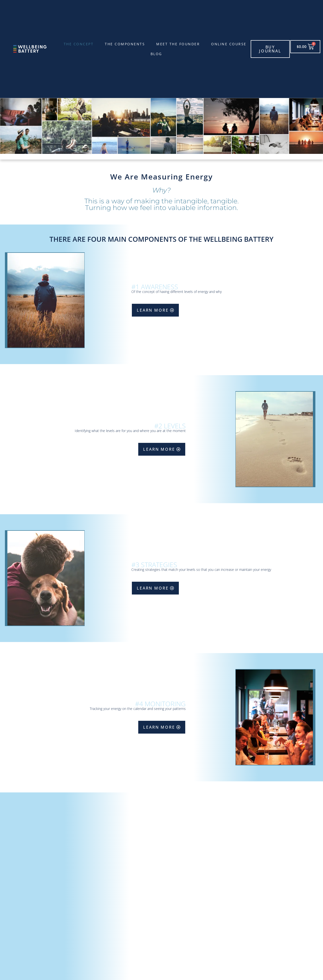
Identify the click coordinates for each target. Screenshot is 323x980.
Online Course (229, 44)
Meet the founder (178, 44)
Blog (156, 54)
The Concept (79, 44)
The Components (125, 44)
